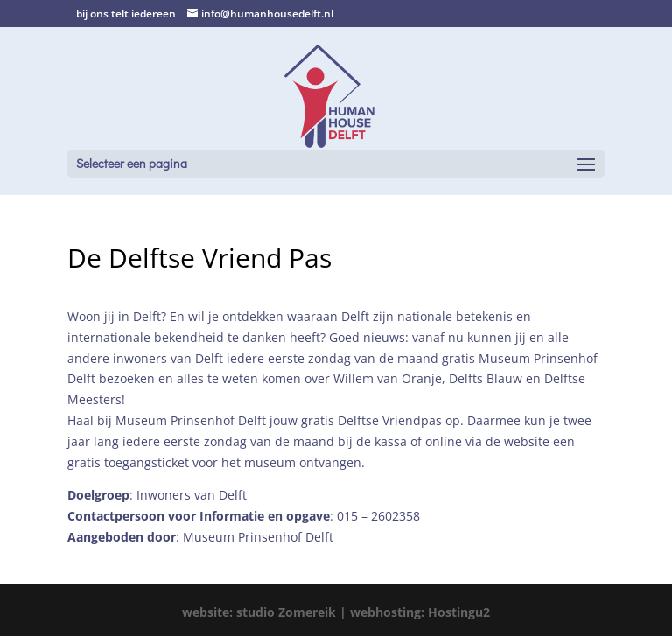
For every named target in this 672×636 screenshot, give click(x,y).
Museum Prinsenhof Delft (258, 537)
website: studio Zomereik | (266, 612)
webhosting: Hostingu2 (420, 612)
